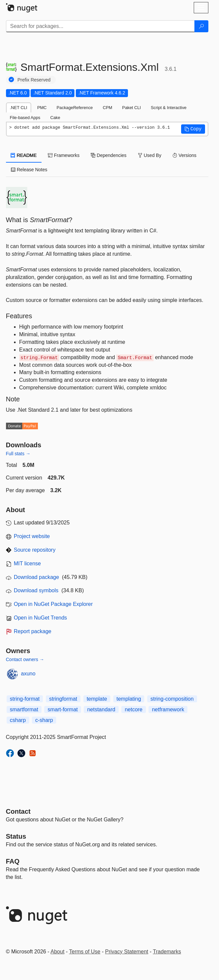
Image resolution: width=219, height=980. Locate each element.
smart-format (63, 709)
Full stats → (18, 454)
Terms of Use (85, 952)
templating (129, 699)
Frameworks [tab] (64, 155)
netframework (168, 709)
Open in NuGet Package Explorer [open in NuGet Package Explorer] (53, 604)
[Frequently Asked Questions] (13, 861)
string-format (25, 699)
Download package (37, 577)
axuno (28, 674)
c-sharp (44, 720)
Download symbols (36, 590)
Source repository (35, 550)
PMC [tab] (42, 108)
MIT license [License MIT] (28, 563)
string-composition (172, 699)
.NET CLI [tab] (19, 108)
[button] (193, 129)
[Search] (201, 26)
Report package (33, 631)
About (57, 952)
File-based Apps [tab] (25, 118)
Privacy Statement (127, 952)
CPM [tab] (107, 108)
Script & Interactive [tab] (169, 108)
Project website (32, 536)
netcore (133, 709)
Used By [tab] (150, 155)
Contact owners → (25, 659)
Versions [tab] (184, 155)
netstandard (101, 709)
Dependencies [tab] (109, 155)
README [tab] (24, 155)
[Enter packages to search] (100, 26)
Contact (18, 811)
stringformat (63, 699)
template (97, 699)
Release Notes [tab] (29, 170)
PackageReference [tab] (75, 108)
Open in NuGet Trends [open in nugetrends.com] (41, 618)
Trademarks (167, 952)
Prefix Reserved (34, 80)
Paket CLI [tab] (132, 108)
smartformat (24, 709)
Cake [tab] (55, 118)
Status (16, 836)
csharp (18, 720)
